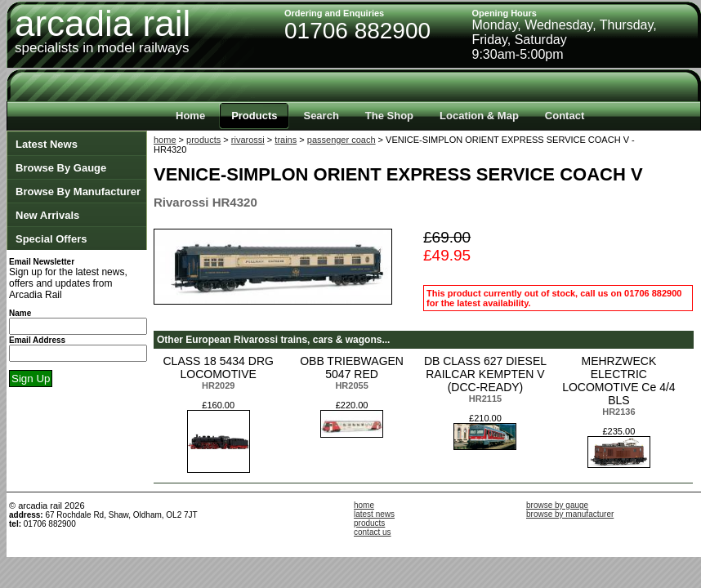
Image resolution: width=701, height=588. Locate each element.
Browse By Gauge (61, 168)
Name (20, 313)
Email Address (37, 340)
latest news (374, 514)
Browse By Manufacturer (78, 192)
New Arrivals (47, 215)
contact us (373, 532)
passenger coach (342, 140)
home (165, 140)
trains (286, 140)
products (203, 140)
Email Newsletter (42, 262)
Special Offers (51, 239)
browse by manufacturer (570, 514)
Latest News (47, 144)
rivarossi (248, 140)
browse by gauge (557, 505)
